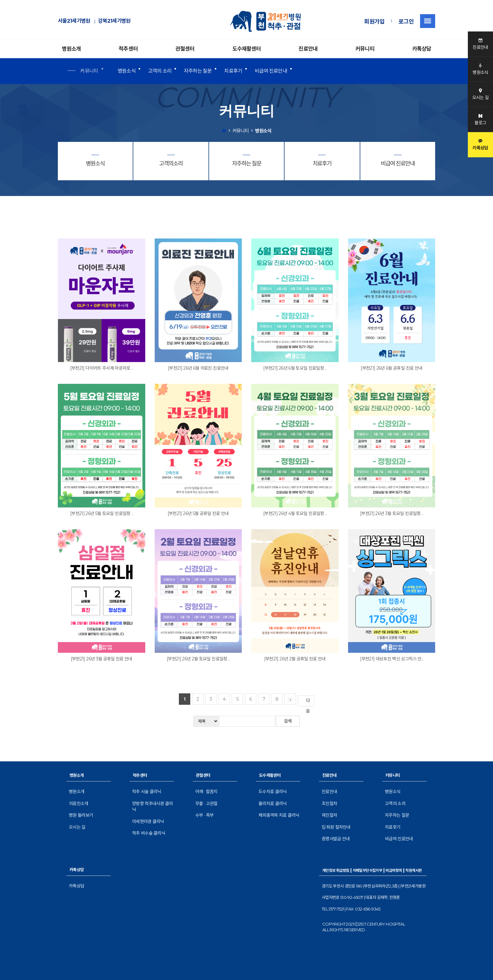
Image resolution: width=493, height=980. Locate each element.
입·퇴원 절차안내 (336, 827)
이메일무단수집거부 (368, 870)
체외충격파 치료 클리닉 (279, 815)
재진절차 (329, 815)
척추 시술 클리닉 (147, 792)
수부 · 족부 (204, 815)
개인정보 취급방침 (336, 870)
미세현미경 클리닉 (148, 821)
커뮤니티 (365, 49)
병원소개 (72, 49)
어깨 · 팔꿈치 (206, 792)
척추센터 (128, 49)
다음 (309, 702)
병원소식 (127, 71)
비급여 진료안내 (271, 71)
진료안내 (308, 49)
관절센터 (185, 49)
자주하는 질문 (198, 71)
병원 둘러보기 (81, 815)
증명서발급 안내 (336, 839)
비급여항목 (394, 870)
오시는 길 (77, 827)
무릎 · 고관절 (206, 804)
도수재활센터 (247, 49)
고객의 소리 (160, 71)
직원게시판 (413, 870)
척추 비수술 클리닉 (149, 833)
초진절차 (329, 804)
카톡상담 (422, 49)
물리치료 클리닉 (272, 804)
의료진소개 (79, 804)
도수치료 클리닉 (272, 792)
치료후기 (233, 71)
